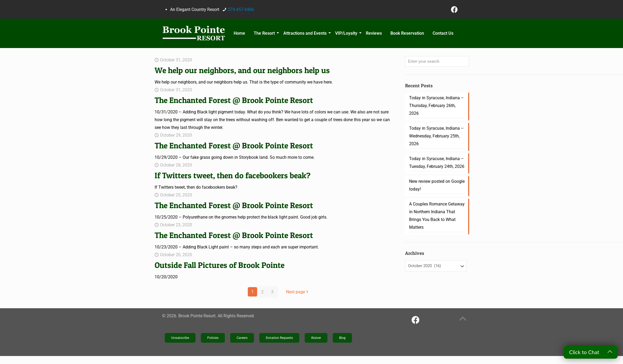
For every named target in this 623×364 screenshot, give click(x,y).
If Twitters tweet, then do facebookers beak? (233, 175)
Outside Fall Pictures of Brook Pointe (220, 265)
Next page (298, 292)
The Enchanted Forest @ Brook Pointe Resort (234, 100)
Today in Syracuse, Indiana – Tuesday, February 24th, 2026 (437, 163)
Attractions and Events (306, 33)
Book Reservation (407, 33)
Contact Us (443, 33)
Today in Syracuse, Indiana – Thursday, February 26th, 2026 (436, 106)
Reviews (374, 33)
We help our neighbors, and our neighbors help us (242, 70)
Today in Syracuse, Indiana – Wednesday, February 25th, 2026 (436, 136)
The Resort (265, 33)
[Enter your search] (437, 61)
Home (239, 33)
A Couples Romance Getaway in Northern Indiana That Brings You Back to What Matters (437, 216)
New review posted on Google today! (437, 185)
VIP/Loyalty (347, 33)
